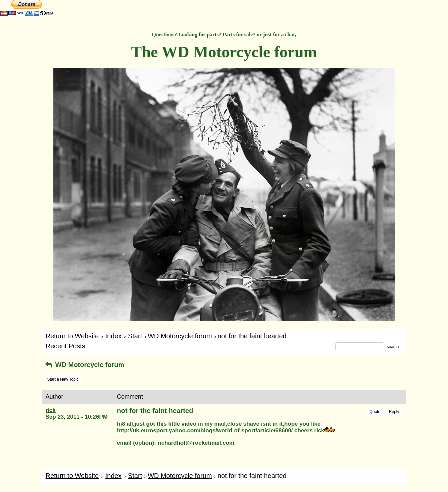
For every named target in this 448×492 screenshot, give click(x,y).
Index (113, 336)
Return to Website (72, 336)
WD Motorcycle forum (180, 336)
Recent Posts (66, 346)
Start (135, 336)
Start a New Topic (63, 379)
